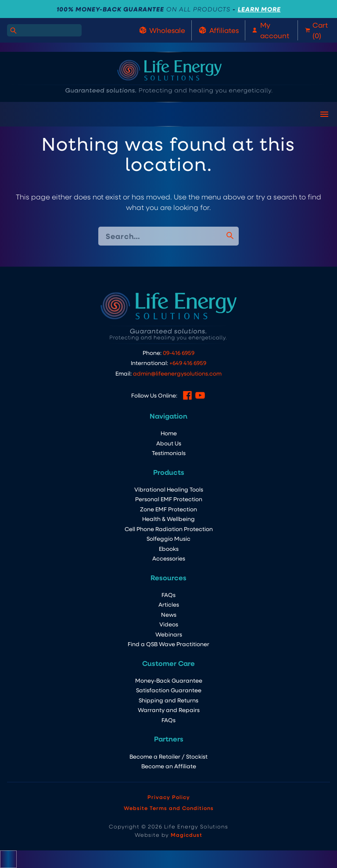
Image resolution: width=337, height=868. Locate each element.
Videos (169, 624)
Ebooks (169, 548)
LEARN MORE (259, 9)
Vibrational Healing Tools (169, 489)
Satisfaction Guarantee (169, 690)
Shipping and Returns (168, 700)
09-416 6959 (179, 353)
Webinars (169, 634)
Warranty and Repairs (169, 710)
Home (169, 433)
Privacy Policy (169, 797)
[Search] (13, 30)
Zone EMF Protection (168, 509)
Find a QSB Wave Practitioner (168, 644)
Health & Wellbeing (168, 519)
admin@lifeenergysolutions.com (177, 373)
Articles (169, 604)
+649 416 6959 (188, 363)
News (169, 614)
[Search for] (44, 30)
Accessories (169, 558)
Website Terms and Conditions (169, 808)
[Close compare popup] (8, 859)
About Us (169, 443)
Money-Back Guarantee (169, 680)
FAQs (168, 595)
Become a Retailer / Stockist (168, 756)
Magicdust (186, 835)
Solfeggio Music (168, 538)
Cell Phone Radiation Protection (169, 529)
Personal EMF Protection (169, 499)
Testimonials (169, 453)
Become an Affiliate (169, 766)
